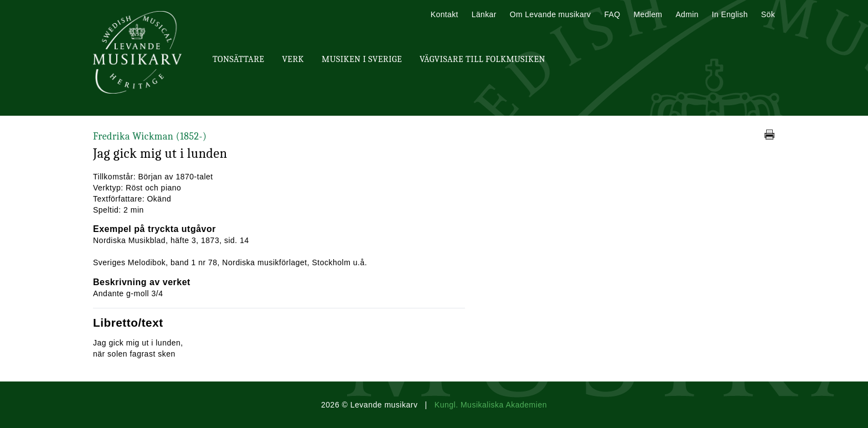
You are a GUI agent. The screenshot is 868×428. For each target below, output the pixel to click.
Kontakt (445, 14)
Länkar (484, 14)
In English (730, 14)
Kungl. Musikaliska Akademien (491, 405)
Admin (687, 14)
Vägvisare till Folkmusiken (482, 59)
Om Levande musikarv (551, 14)
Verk (293, 59)
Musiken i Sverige (362, 59)
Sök (768, 14)
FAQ (612, 14)
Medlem (648, 14)
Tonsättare (238, 59)
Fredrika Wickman (150, 136)
